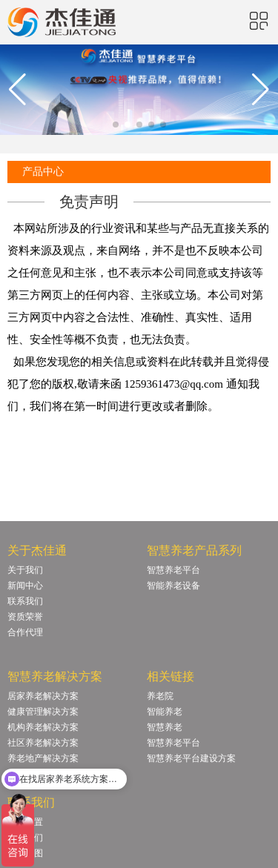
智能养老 (165, 712)
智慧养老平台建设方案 (191, 758)
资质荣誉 (25, 617)
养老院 (160, 696)
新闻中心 (25, 586)
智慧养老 (165, 727)
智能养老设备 (173, 586)
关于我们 (25, 570)
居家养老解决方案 (43, 696)
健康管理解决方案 (43, 712)
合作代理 (25, 632)
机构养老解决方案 (43, 727)
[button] (116, 125)
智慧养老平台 (173, 570)
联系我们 (25, 601)
